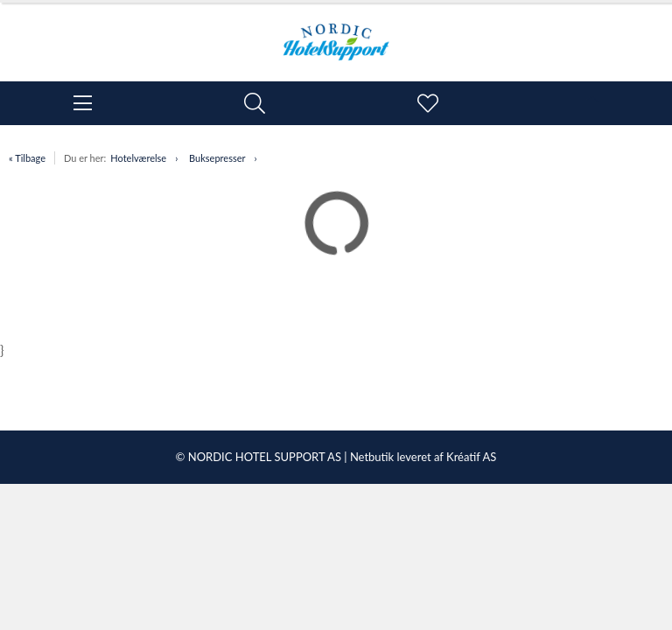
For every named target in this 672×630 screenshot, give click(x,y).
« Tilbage (27, 158)
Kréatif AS (471, 457)
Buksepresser (217, 158)
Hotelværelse (138, 158)
